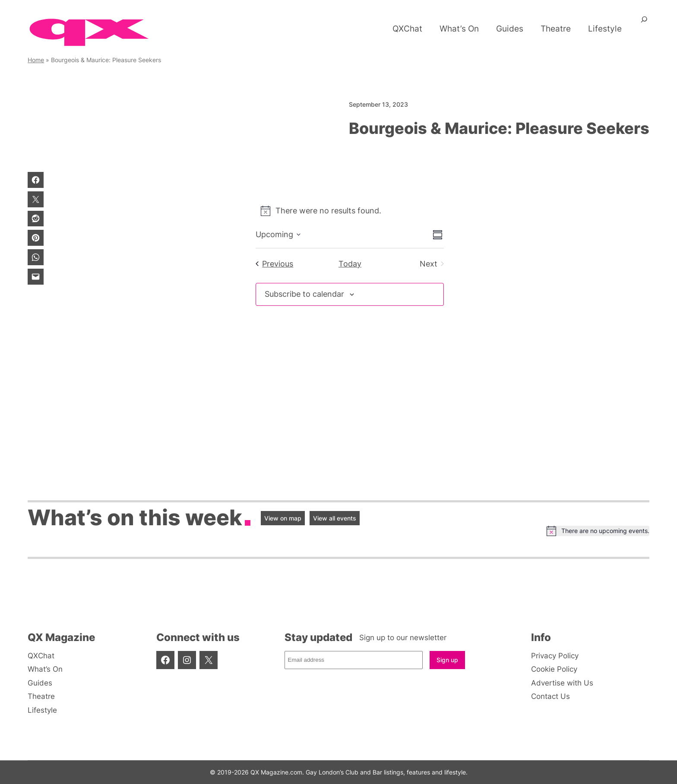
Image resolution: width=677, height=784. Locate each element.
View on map (283, 518)
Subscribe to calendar (304, 294)
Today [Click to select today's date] (350, 264)
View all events (335, 518)
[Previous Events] (274, 264)
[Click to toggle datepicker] (278, 235)
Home (36, 60)
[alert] (350, 211)
